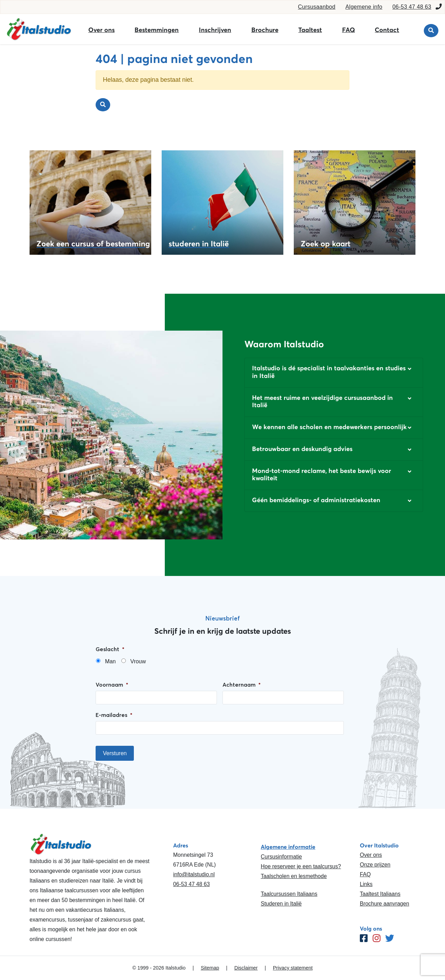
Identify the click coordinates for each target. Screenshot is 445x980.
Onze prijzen (375, 865)
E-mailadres (114, 715)
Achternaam (242, 685)
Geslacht (110, 649)
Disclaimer (246, 968)
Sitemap (210, 968)
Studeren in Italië (281, 904)
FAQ (349, 30)
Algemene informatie (288, 847)
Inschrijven (215, 30)
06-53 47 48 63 (412, 7)
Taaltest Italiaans (380, 894)
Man (110, 661)
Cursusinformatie (281, 857)
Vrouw (138, 661)
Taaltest (310, 30)
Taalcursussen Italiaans (289, 894)
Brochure (265, 30)
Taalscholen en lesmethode (294, 876)
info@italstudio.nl (194, 874)
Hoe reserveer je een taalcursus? (301, 866)
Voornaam (112, 685)
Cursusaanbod (317, 7)
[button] (334, 373)
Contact (387, 30)
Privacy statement (293, 968)
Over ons (102, 30)
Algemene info (364, 7)
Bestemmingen (157, 30)
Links (366, 884)
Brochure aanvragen (385, 904)
